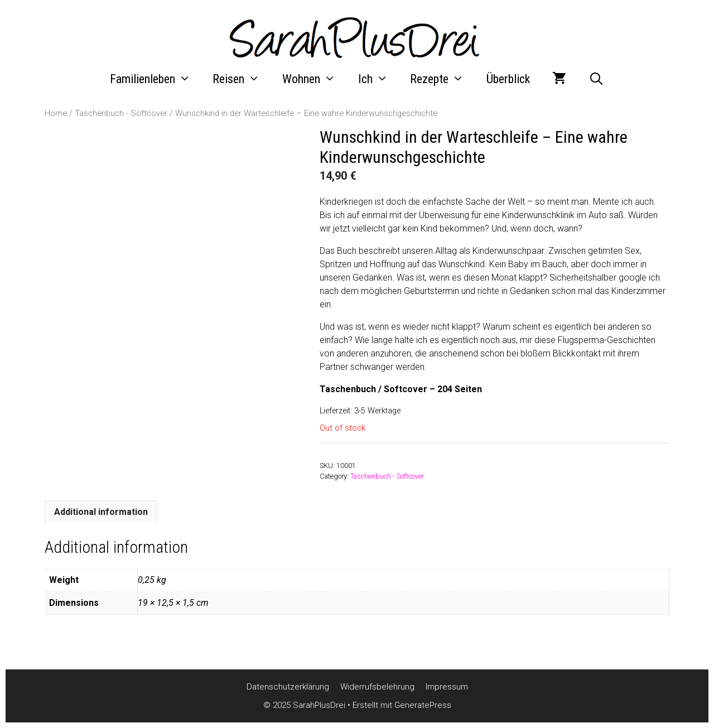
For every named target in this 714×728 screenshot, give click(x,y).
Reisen (242, 79)
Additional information (101, 512)
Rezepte (443, 79)
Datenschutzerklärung (288, 687)
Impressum (447, 687)
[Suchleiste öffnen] (596, 79)
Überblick (508, 79)
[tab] (101, 512)
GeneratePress (423, 705)
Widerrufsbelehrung (377, 687)
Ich (379, 79)
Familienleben (156, 79)
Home (56, 113)
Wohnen (315, 79)
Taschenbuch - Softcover (121, 113)
